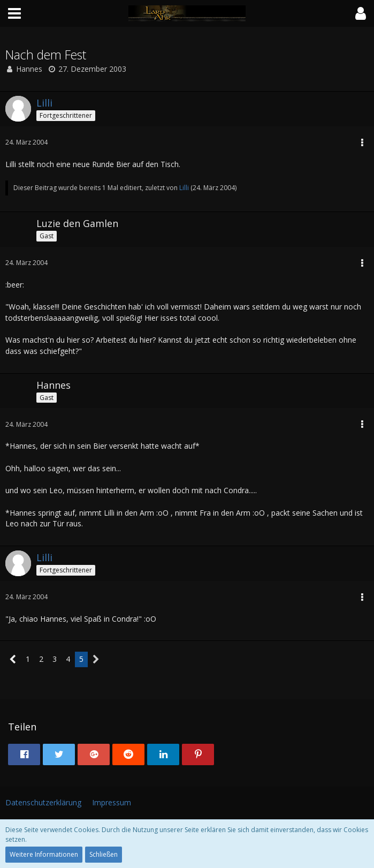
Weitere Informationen (44, 854)
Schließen (104, 854)
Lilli (184, 188)
